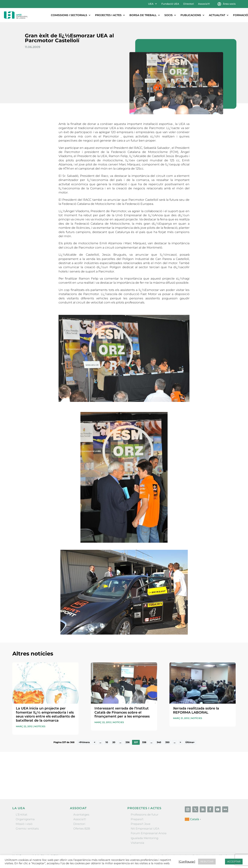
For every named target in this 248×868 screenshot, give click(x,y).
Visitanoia (137, 843)
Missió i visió (24, 824)
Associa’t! (204, 4)
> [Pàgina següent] (180, 742)
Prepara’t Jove (141, 824)
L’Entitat (22, 814)
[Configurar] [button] (187, 862)
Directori (189, 4)
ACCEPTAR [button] (234, 861)
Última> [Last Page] (190, 742)
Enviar (227, 784)
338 (144, 742)
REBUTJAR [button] (207, 861)
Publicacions (191, 15)
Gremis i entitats (27, 829)
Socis (169, 15)
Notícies (40, 726)
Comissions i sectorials (69, 15)
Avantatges (81, 814)
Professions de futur (145, 814)
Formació (241, 15)
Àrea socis (229, 4)
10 (107, 742)
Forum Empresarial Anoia (149, 833)
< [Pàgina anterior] (95, 742)
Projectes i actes (108, 15)
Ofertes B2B (82, 829)
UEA (151, 4)
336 (128, 742)
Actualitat (217, 15)
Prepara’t (137, 819)
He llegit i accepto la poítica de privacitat (175, 778)
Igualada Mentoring (144, 838)
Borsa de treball (143, 15)
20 (114, 742)
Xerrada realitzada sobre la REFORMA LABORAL (196, 710)
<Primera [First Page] (84, 742)
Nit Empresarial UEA (145, 829)
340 (159, 742)
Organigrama (25, 819)
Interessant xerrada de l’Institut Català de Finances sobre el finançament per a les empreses (122, 712)
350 (167, 742)
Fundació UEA (170, 4)
